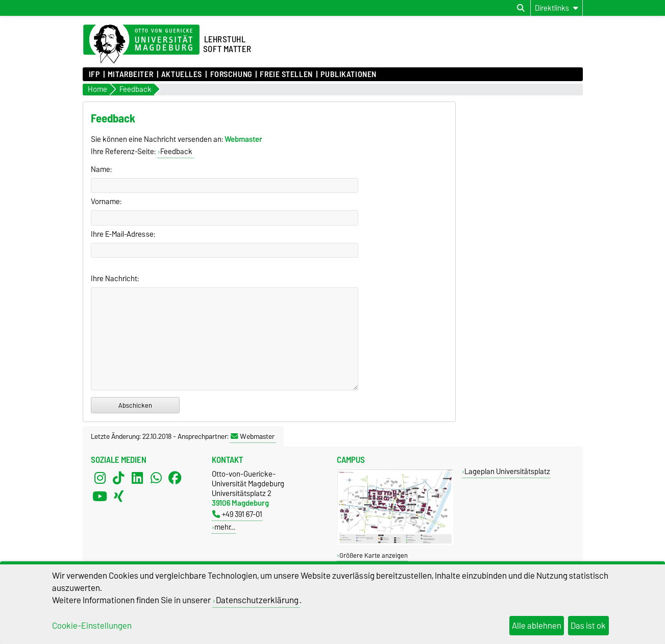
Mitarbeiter (130, 75)
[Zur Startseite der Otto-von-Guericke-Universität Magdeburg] (141, 44)
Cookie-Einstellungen (92, 626)
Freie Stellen (286, 75)
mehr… (225, 527)
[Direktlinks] (557, 8)
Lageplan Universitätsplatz (507, 471)
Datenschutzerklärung (257, 600)
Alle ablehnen (537, 626)
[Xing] (118, 497)
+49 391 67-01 (237, 514)
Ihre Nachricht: (115, 279)
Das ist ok (588, 626)
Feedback (176, 152)
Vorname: (106, 202)
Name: (101, 169)
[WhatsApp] (156, 478)
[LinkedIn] (137, 478)
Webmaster (253, 436)
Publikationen (348, 75)
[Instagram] (100, 478)
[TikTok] (118, 478)
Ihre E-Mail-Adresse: (123, 234)
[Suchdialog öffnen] (521, 8)
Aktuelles (182, 75)
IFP (94, 75)
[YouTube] (100, 497)
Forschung (231, 75)
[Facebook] (175, 478)
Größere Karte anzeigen (374, 555)
